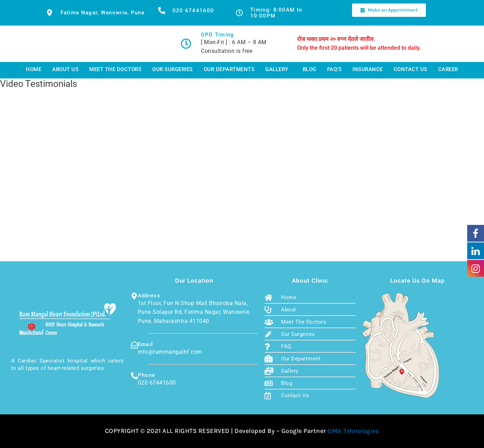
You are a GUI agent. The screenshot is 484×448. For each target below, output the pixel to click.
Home (34, 70)
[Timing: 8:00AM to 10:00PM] (239, 13)
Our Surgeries (173, 70)
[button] (279, 70)
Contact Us (411, 70)
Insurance (368, 70)
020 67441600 (193, 11)
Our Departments (229, 70)
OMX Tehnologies (354, 431)
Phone (147, 375)
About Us (65, 70)
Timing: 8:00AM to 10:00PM (276, 13)
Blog (310, 70)
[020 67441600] (162, 11)
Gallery (277, 70)
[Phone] (134, 376)
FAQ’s (335, 70)
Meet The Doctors (115, 70)
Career (448, 70)
